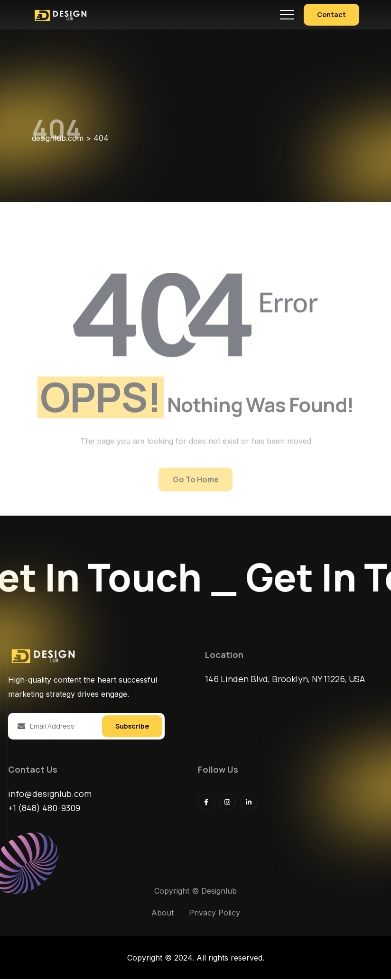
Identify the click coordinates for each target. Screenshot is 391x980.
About (163, 914)
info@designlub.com (50, 795)
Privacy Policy (214, 914)
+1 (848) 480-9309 (44, 809)
